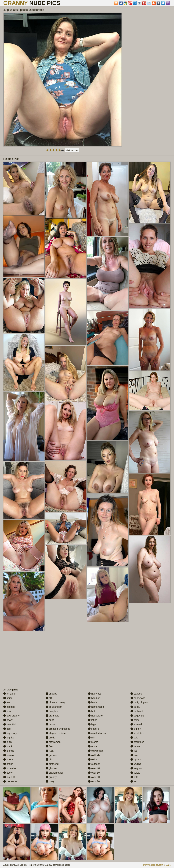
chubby (51, 694)
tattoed (136, 746)
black (8, 746)
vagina (136, 764)
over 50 (94, 773)
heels (93, 702)
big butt (9, 777)
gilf (49, 760)
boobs (8, 760)
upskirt (136, 760)
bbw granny (11, 716)
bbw (7, 711)
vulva (135, 773)
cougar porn (54, 707)
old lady (94, 755)
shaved (136, 724)
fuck (50, 751)
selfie (135, 720)
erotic (50, 738)
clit (49, 698)
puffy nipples (139, 702)
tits (134, 751)
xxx (134, 781)
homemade (96, 707)
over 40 (94, 768)
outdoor (94, 764)
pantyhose (138, 698)
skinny (136, 729)
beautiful (10, 724)
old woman (96, 751)
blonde (9, 751)
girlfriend (52, 764)
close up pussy (56, 702)
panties (136, 694)
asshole (9, 707)
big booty (10, 733)
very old (136, 768)
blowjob (9, 755)
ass (7, 702)
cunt (50, 720)
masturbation (97, 733)
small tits (137, 733)
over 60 (94, 777)
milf (92, 738)
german (52, 755)
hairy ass (95, 694)
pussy (135, 707)
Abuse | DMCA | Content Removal (20, 865)
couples (52, 711)
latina (93, 720)
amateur (10, 694)
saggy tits (137, 716)
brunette (10, 768)
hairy (50, 781)
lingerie (94, 729)
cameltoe (10, 781)
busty (8, 773)
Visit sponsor (72, 150)
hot (91, 711)
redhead (137, 711)
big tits (9, 738)
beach (8, 720)
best (7, 729)
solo (134, 738)
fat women (53, 742)
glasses (52, 768)
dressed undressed (58, 729)
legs (92, 724)
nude (92, 746)
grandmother (54, 773)
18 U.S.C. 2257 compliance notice (54, 865)
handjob (94, 698)
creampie (52, 716)
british (8, 764)
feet (49, 746)
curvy (50, 724)
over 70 (94, 781)
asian (8, 698)
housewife (95, 716)
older (92, 760)
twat (134, 755)
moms (93, 742)
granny (51, 777)
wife (134, 777)
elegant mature (56, 733)
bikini (8, 742)
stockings (137, 742)
